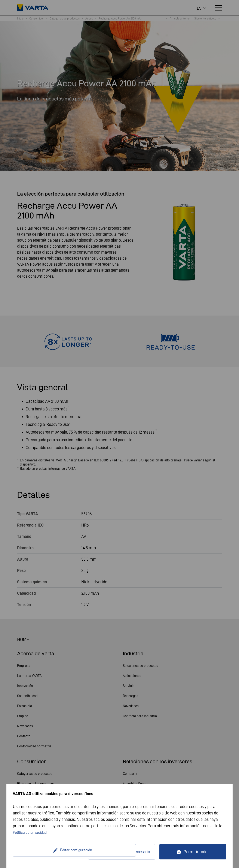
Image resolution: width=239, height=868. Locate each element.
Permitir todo (195, 852)
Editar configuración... (51, 852)
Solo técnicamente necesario (124, 852)
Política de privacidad (32, 832)
